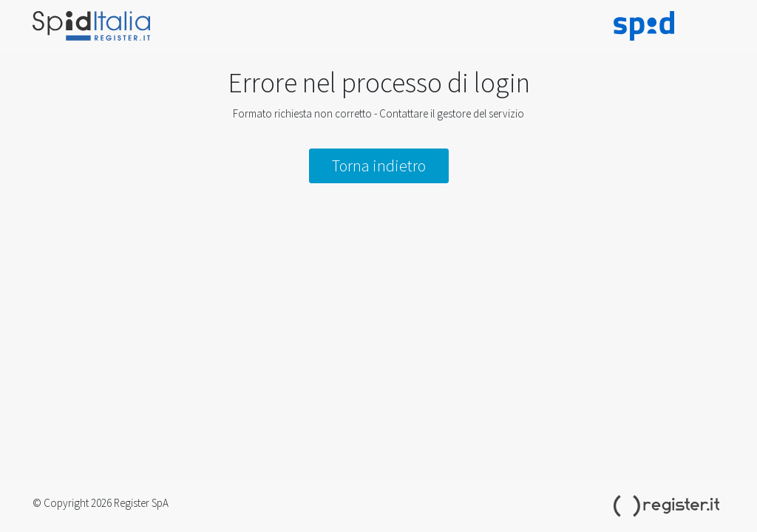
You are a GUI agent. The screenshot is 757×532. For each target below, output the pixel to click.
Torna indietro (379, 166)
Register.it (669, 506)
